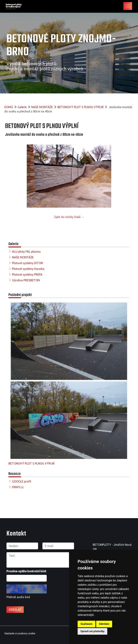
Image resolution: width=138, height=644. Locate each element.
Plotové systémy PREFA (27, 274)
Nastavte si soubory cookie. (20, 633)
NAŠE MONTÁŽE (42, 107)
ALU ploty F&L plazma (26, 252)
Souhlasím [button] (87, 624)
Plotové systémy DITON (27, 263)
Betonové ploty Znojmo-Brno (61, 46)
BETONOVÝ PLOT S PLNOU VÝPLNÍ (80, 107)
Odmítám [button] (104, 624)
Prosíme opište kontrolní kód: (26, 571)
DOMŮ (9, 107)
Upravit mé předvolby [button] (92, 631)
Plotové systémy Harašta (28, 269)
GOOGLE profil (22, 481)
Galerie (22, 107)
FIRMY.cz (18, 487)
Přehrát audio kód (18, 597)
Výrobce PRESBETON (26, 280)
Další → (79, 217)
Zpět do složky (64, 217)
